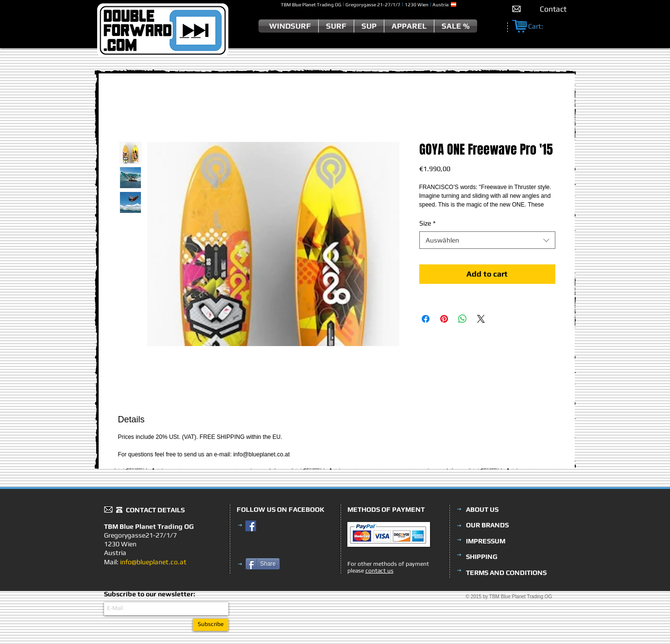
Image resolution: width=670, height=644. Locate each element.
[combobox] (487, 240)
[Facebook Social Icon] (251, 526)
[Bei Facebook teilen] (426, 319)
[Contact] (553, 9)
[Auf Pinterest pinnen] (444, 319)
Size (428, 223)
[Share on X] (481, 319)
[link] (541, 26)
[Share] (263, 564)
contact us (379, 571)
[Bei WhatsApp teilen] (463, 319)
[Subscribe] (211, 625)
